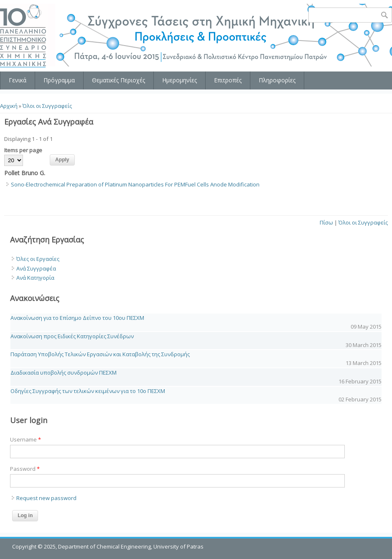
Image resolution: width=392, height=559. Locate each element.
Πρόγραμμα (59, 80)
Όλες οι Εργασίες (38, 259)
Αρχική (9, 106)
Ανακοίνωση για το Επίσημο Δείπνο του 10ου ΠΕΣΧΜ (77, 318)
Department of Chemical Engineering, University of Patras (131, 546)
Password (25, 469)
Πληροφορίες (277, 80)
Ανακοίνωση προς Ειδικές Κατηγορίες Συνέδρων (72, 336)
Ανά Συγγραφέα (36, 268)
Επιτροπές (228, 80)
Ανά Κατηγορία (35, 278)
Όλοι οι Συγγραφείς (47, 106)
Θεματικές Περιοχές (118, 80)
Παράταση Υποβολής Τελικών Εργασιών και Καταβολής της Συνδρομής (100, 354)
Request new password (46, 498)
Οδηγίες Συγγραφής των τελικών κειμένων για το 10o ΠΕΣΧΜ (88, 391)
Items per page (23, 150)
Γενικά (18, 80)
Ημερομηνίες (179, 80)
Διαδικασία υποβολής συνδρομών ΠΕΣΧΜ (64, 373)
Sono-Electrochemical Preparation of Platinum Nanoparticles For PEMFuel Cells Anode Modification (135, 184)
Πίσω (326, 222)
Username (25, 439)
